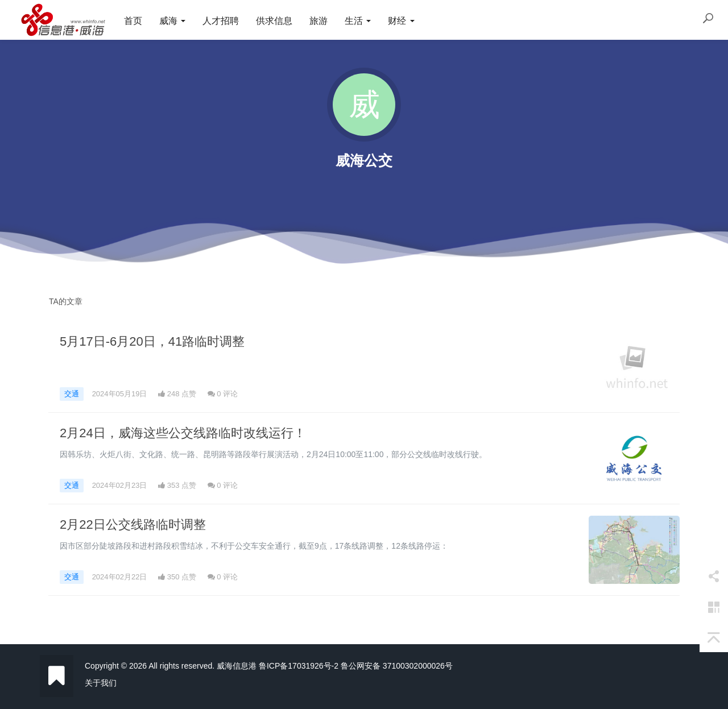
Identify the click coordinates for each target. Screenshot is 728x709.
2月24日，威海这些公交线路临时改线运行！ (183, 433)
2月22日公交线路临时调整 (133, 525)
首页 (133, 21)
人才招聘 (221, 21)
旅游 (318, 21)
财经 (401, 21)
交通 (72, 394)
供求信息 (274, 21)
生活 (358, 21)
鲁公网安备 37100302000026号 (397, 666)
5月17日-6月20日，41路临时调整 (152, 341)
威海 (172, 21)
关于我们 (101, 683)
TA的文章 (66, 301)
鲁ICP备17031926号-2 (299, 666)
